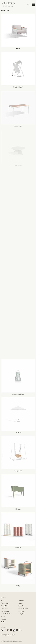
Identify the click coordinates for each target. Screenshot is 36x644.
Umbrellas (21, 611)
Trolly (3, 622)
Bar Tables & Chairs (7, 614)
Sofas (3, 601)
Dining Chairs (5, 611)
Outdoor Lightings (24, 609)
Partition (3, 619)
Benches (21, 603)
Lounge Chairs (5, 603)
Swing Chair (22, 614)
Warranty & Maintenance (8, 635)
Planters (3, 617)
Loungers (21, 601)
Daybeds (21, 606)
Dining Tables (5, 606)
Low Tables (4, 609)
